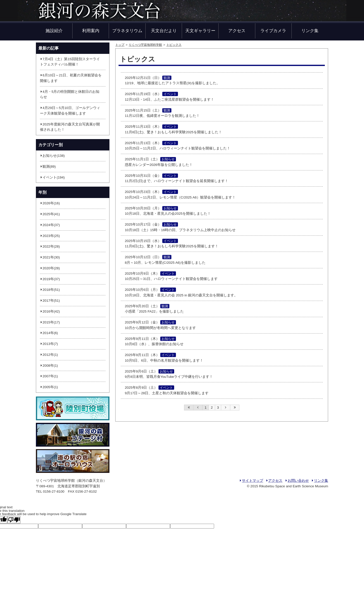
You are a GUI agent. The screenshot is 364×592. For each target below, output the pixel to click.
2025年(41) (50, 214)
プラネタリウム (127, 31)
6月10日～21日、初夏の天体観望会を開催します (71, 78)
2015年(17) (50, 322)
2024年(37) (50, 225)
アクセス (237, 31)
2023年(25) (50, 236)
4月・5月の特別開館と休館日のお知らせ (70, 94)
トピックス (174, 45)
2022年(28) (50, 246)
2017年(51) (50, 301)
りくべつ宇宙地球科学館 (145, 45)
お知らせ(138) (52, 156)
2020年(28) (50, 268)
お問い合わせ (297, 481)
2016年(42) (50, 311)
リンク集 (310, 31)
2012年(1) (49, 355)
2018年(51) (50, 290)
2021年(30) (50, 257)
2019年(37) (50, 279)
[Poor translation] (14, 520)
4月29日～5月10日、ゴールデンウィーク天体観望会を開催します (70, 111)
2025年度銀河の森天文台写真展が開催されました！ (70, 127)
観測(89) (48, 167)
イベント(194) (52, 177)
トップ (120, 45)
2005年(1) (49, 387)
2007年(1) (49, 376)
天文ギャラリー (200, 31)
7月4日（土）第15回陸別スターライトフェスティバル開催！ (70, 62)
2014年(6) (49, 333)
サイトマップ (251, 481)
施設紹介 (54, 31)
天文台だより (164, 31)
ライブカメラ (273, 31)
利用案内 (91, 31)
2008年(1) (49, 366)
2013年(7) (49, 344)
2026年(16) (50, 203)
